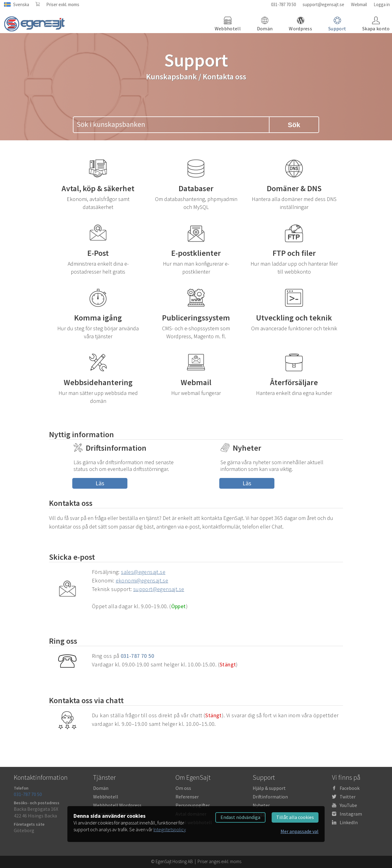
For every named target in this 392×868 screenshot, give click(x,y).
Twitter (348, 797)
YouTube (348, 805)
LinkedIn (349, 822)
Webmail (359, 4)
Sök (294, 125)
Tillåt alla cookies (295, 817)
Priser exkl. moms (63, 4)
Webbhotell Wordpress (117, 805)
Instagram (351, 814)
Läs (100, 483)
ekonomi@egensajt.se (142, 580)
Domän (101, 788)
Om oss (183, 788)
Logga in (382, 4)
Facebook (350, 788)
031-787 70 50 (283, 4)
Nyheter (261, 805)
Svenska (21, 4)
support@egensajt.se (323, 4)
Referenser (187, 797)
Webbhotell (106, 797)
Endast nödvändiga (240, 817)
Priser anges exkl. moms (219, 861)
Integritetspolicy (170, 829)
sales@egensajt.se (143, 572)
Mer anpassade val (300, 831)
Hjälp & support (269, 788)
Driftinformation (270, 797)
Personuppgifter (193, 805)
